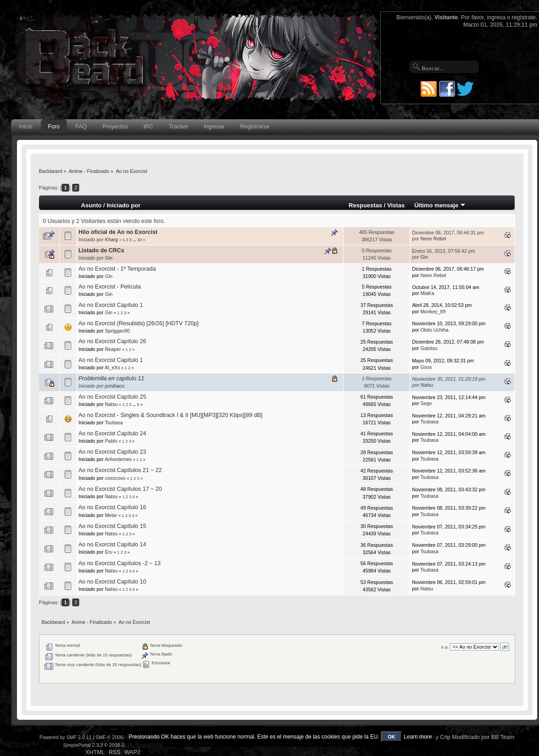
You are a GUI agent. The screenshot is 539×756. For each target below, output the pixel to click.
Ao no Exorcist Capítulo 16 (112, 507)
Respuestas (365, 205)
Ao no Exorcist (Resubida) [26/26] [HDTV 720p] (139, 323)
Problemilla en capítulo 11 (111, 378)
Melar (111, 515)
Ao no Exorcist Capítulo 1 (111, 305)
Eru (109, 552)
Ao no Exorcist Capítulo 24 (112, 434)
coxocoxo (115, 478)
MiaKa (428, 293)
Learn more (418, 737)
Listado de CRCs (101, 250)
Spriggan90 (117, 331)
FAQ (81, 127)
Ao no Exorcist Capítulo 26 (112, 341)
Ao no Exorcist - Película (110, 287)
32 (139, 240)
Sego (426, 403)
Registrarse (255, 127)
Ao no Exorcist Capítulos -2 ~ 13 (119, 563)
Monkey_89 (433, 311)
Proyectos (115, 127)
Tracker (178, 127)
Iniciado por (123, 205)
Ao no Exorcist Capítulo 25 (112, 397)
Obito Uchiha (435, 330)
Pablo (111, 441)
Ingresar (214, 127)
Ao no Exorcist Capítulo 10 (112, 582)
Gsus (426, 367)
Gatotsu (429, 348)
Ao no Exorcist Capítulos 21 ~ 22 (120, 470)
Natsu (427, 385)
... (135, 240)
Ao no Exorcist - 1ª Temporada (117, 269)
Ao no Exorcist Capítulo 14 (112, 545)
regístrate (524, 17)
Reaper (113, 349)
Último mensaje (440, 205)
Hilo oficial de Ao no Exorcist (118, 232)
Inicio (26, 127)
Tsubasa (114, 422)
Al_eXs (112, 367)
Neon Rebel (433, 239)
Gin (109, 258)
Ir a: (445, 647)
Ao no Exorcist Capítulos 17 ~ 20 (120, 489)
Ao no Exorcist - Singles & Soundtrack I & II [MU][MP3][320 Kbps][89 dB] (170, 415)
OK (392, 737)
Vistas (396, 205)
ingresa (496, 17)
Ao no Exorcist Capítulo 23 (112, 452)
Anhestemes (118, 459)
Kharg (111, 239)
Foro (54, 127)
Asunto (92, 205)
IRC (148, 127)
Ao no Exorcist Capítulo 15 (112, 526)
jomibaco (115, 386)
